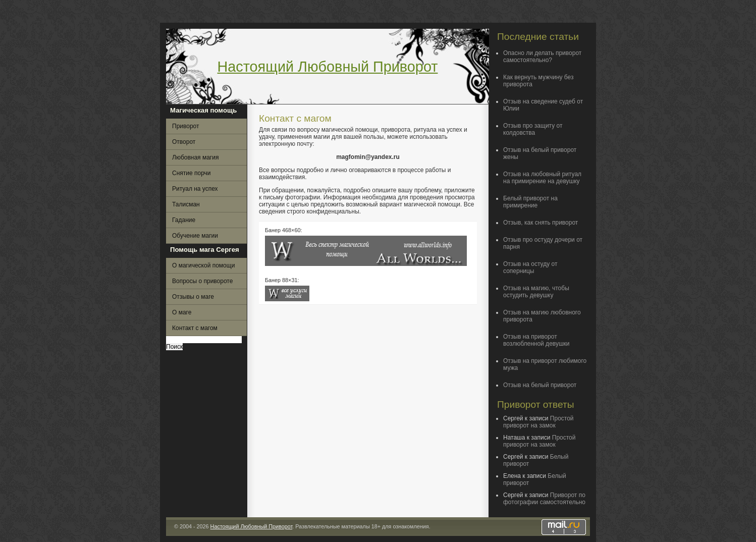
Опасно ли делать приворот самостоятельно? (542, 57)
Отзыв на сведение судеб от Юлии (543, 105)
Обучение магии (195, 236)
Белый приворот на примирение (530, 202)
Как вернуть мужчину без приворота (538, 81)
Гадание (184, 220)
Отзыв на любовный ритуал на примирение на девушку (542, 178)
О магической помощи (203, 265)
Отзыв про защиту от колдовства (533, 129)
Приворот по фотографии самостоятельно (544, 499)
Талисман (186, 204)
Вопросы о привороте (202, 281)
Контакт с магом (195, 328)
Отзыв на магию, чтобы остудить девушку (536, 292)
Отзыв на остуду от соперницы (530, 267)
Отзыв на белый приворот (540, 385)
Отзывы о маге (193, 297)
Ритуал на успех (195, 189)
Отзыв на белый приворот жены (540, 153)
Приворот (186, 126)
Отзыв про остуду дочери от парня (543, 243)
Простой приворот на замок (538, 422)
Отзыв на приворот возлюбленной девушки (536, 340)
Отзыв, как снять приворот (541, 223)
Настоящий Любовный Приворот (328, 67)
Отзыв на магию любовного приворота (542, 316)
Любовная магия (195, 157)
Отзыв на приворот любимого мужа (545, 364)
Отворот (184, 142)
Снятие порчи (192, 173)
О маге (182, 312)
